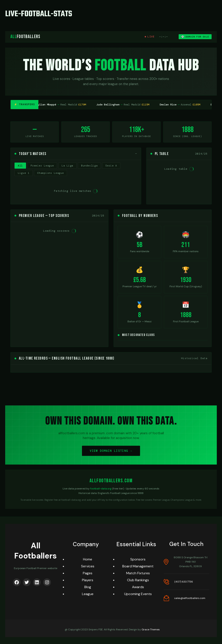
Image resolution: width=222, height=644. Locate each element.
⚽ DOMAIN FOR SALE (195, 37)
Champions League (51, 173)
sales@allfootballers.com (190, 598)
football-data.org (101, 489)
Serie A (111, 166)
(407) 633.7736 (184, 582)
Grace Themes (151, 629)
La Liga (67, 166)
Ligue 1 (24, 173)
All (20, 166)
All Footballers (36, 551)
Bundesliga (89, 166)
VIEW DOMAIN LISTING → (111, 451)
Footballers (25, 37)
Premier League (42, 166)
